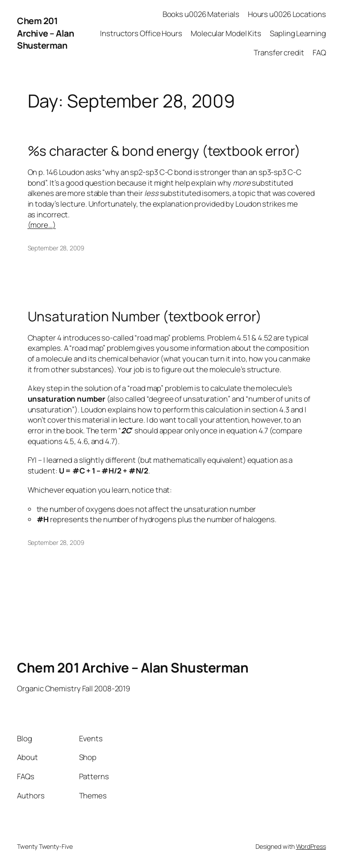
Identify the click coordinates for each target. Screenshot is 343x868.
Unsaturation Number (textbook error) (145, 316)
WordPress (311, 846)
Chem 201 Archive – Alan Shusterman (45, 33)
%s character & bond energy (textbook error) (164, 151)
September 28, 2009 (56, 248)
